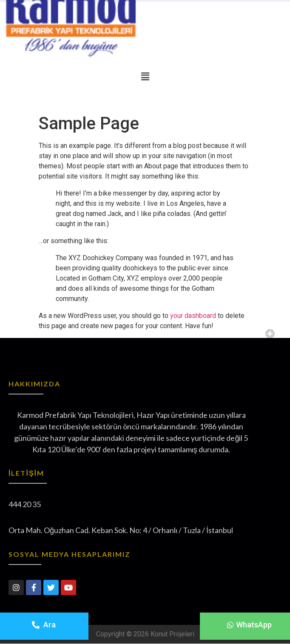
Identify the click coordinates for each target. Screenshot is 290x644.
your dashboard (193, 316)
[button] (249, 625)
